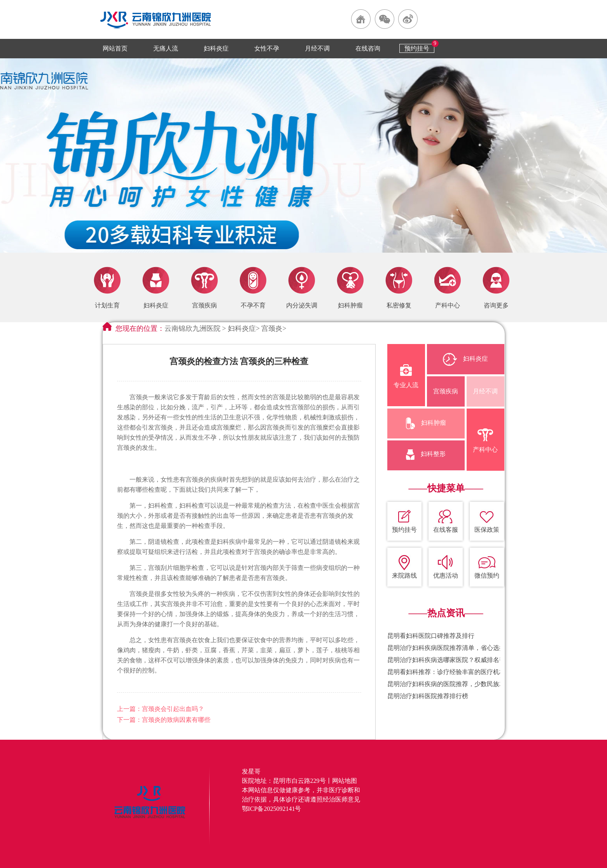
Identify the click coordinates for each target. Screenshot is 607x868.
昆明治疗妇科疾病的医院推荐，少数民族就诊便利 (456, 684)
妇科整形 (426, 455)
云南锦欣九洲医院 (192, 328)
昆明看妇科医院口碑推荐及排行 (431, 636)
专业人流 (406, 376)
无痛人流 (166, 48)
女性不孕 (267, 48)
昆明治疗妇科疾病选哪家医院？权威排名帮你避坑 (456, 660)
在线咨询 (368, 48)
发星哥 (251, 771)
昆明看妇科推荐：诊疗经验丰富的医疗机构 (446, 672)
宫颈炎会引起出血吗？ (173, 709)
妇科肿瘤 (426, 423)
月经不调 (317, 48)
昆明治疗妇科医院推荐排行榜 (428, 696)
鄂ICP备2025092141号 (272, 809)
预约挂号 (417, 48)
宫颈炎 (272, 328)
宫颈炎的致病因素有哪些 (176, 720)
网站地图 (345, 781)
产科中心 (485, 441)
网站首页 (115, 48)
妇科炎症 (216, 48)
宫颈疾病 (446, 391)
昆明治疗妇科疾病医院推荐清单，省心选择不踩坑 (456, 648)
